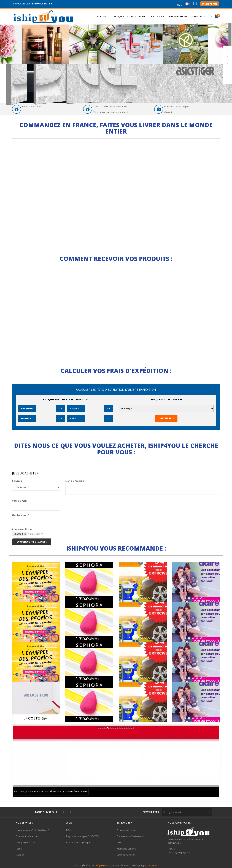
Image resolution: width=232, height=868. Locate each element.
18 (129, 728)
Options (20, 855)
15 (124, 728)
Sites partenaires (126, 855)
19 (131, 728)
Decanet (152, 865)
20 (133, 728)
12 (119, 728)
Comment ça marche (27, 836)
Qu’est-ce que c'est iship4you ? (32, 830)
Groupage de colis (25, 842)
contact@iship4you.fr (179, 853)
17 (128, 728)
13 (120, 728)
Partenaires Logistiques (79, 842)
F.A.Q (69, 830)
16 (126, 728)
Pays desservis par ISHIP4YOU (83, 836)
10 (115, 728)
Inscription (209, 4)
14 (122, 728)
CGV (119, 842)
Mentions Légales (126, 849)
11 (117, 728)
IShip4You (100, 865)
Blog (179, 5)
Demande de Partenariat (130, 836)
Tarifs (19, 849)
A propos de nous (126, 830)
